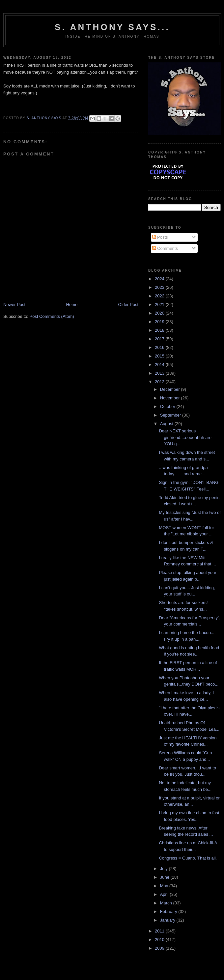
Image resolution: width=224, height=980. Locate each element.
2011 (160, 931)
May (165, 886)
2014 (160, 365)
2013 (160, 373)
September (171, 415)
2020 (160, 313)
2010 (160, 940)
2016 (160, 347)
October (168, 406)
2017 (160, 339)
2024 (160, 279)
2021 (160, 304)
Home (72, 304)
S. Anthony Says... (112, 27)
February (169, 912)
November (171, 398)
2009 (160, 948)
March (167, 903)
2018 (160, 330)
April (165, 894)
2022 (160, 296)
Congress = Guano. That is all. (188, 858)
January (168, 920)
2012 (160, 382)
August (167, 424)
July (165, 869)
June (165, 877)
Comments (165, 248)
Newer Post (14, 304)
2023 (160, 287)
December (171, 389)
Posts (160, 237)
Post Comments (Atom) (52, 316)
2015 (160, 356)
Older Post (128, 304)
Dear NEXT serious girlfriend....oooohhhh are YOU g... (185, 437)
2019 (160, 322)
